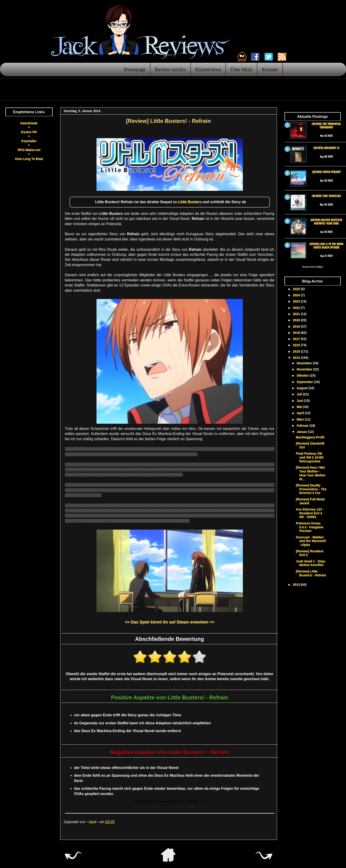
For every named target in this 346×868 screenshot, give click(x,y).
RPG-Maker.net (29, 150)
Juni (300, 401)
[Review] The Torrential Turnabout (326, 125)
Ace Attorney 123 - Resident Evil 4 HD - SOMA (310, 513)
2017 (297, 339)
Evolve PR (29, 132)
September (305, 382)
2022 (297, 308)
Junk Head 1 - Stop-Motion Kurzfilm (311, 563)
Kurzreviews (208, 69)
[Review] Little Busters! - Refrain (311, 573)
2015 (297, 351)
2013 (297, 585)
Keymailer (29, 141)
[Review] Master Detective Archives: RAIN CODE (326, 221)
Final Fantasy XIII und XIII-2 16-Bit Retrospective (310, 457)
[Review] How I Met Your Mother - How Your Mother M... (311, 473)
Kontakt (270, 69)
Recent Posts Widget (312, 267)
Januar (302, 432)
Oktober (303, 375)
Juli (300, 394)
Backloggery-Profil (310, 437)
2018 (297, 333)
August (303, 388)
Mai (300, 407)
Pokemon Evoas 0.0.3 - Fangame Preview (309, 527)
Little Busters (190, 202)
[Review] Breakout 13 (326, 148)
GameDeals (29, 123)
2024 (297, 295)
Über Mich (241, 69)
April (301, 413)
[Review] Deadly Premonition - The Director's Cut (311, 489)
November (305, 369)
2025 (297, 289)
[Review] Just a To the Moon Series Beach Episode (326, 245)
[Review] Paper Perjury (326, 172)
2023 (297, 301)
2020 (297, 320)
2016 (297, 345)
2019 (297, 326)
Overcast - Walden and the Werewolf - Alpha (311, 541)
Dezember (305, 363)
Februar (303, 426)
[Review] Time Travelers (326, 196)
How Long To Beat (29, 159)
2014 (297, 358)
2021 (297, 314)
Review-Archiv (170, 69)
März (301, 419)
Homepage (135, 69)
